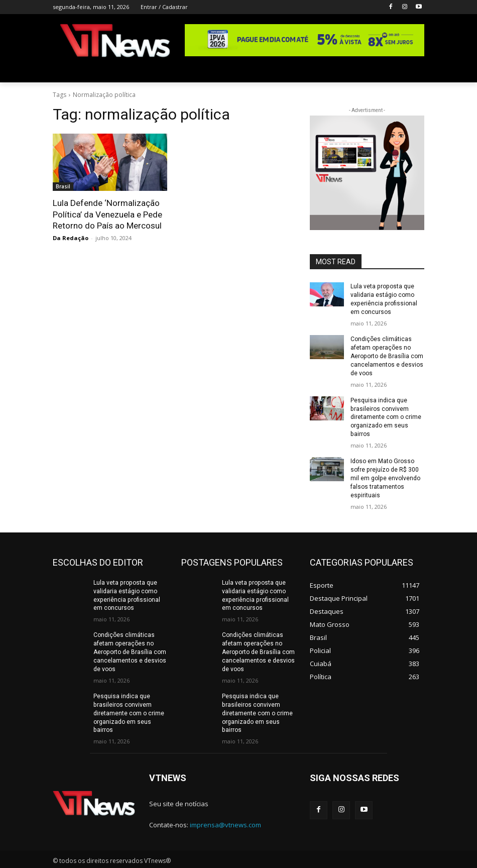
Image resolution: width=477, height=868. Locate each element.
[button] (412, 71)
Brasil (63, 186)
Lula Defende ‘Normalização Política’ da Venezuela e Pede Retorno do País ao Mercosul (107, 214)
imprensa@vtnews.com (225, 823)
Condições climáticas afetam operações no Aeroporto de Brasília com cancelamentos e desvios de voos (387, 356)
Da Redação (71, 237)
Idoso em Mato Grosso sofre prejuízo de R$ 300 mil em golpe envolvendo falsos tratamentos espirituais (385, 477)
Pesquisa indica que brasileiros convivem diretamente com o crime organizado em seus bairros (386, 417)
